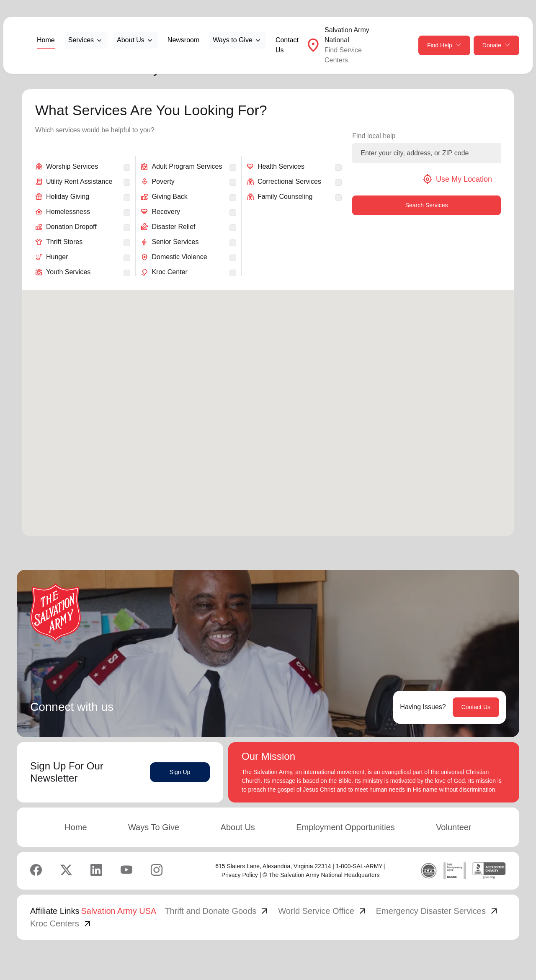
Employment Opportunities (345, 827)
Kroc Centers (61, 923)
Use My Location (457, 179)
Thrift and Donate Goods (217, 911)
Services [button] (81, 40)
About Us (238, 827)
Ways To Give (154, 827)
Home (46, 40)
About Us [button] (131, 40)
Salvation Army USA (119, 911)
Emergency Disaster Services (438, 911)
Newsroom (183, 40)
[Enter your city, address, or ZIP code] (426, 153)
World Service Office (323, 911)
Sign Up (180, 772)
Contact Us (287, 45)
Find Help (444, 45)
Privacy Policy (240, 875)
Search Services (427, 205)
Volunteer (454, 827)
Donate (496, 45)
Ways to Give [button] (233, 40)
